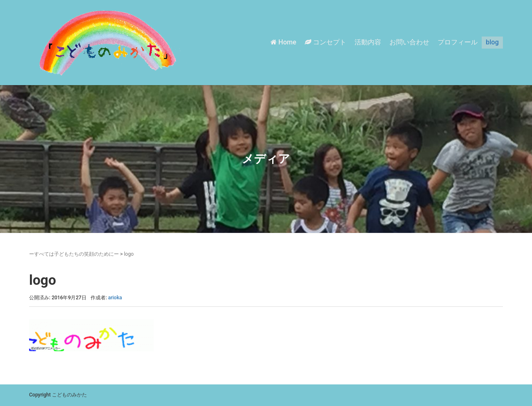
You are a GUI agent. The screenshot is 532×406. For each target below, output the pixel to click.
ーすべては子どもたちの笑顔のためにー (74, 254)
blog (492, 42)
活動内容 (368, 42)
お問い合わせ (409, 42)
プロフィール (458, 42)
